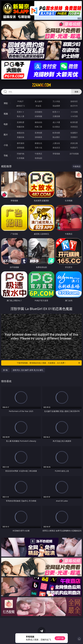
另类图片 (74, 137)
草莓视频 (56, 154)
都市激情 (21, 143)
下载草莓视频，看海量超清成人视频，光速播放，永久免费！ (49, 363)
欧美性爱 (74, 122)
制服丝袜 (21, 127)
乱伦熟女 (56, 127)
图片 (6, 135)
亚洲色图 (38, 133)
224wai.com (41, 85)
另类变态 (74, 127)
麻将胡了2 (21, 106)
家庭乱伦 (38, 143)
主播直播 (56, 116)
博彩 (6, 103)
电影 (6, 124)
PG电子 (21, 101)
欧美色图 (56, 133)
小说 (6, 145)
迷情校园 (21, 148)
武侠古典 (74, 143)
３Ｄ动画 (74, 112)
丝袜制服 (38, 116)
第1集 (5, 370)
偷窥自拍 (21, 133)
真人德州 (38, 101)
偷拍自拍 (38, 122)
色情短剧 (38, 158)
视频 (6, 114)
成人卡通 (56, 122)
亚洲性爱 (21, 122)
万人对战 (56, 101)
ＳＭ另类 (74, 116)
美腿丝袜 (21, 137)
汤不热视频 (74, 154)
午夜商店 (38, 154)
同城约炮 (21, 154)
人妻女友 (56, 143)
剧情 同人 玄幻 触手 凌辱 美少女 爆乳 (28, 370)
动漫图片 (74, 133)
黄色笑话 (56, 148)
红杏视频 (21, 158)
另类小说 (38, 148)
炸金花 (38, 106)
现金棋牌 (56, 106)
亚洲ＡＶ (21, 112)
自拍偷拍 (38, 112)
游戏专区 (74, 101)
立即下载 (60, 638)
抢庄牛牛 (74, 106)
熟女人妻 (21, 116)
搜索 (76, 92)
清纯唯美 (38, 137)
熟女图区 (56, 137)
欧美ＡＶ (56, 112)
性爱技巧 (74, 148)
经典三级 (38, 127)
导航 (6, 156)
